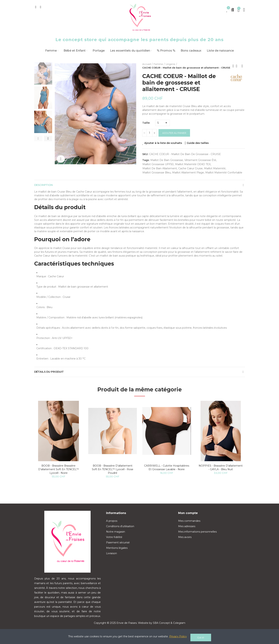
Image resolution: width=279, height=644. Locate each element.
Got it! (201, 638)
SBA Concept (161, 627)
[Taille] (163, 123)
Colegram (179, 627)
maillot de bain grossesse (167, 160)
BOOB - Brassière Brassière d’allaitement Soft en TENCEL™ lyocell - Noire (59, 473)
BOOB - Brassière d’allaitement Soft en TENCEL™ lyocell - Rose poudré (113, 473)
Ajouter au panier (174, 133)
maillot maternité (215, 168)
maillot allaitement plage (188, 173)
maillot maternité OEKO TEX (193, 164)
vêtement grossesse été (200, 160)
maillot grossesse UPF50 (158, 164)
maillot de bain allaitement (160, 168)
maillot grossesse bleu (157, 173)
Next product (242, 66)
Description (45, 186)
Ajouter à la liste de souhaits (163, 143)
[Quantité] (149, 133)
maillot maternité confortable (224, 173)
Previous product (233, 66)
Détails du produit (51, 375)
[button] (38, 138)
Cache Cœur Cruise (190, 168)
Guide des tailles (198, 143)
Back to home (238, 66)
